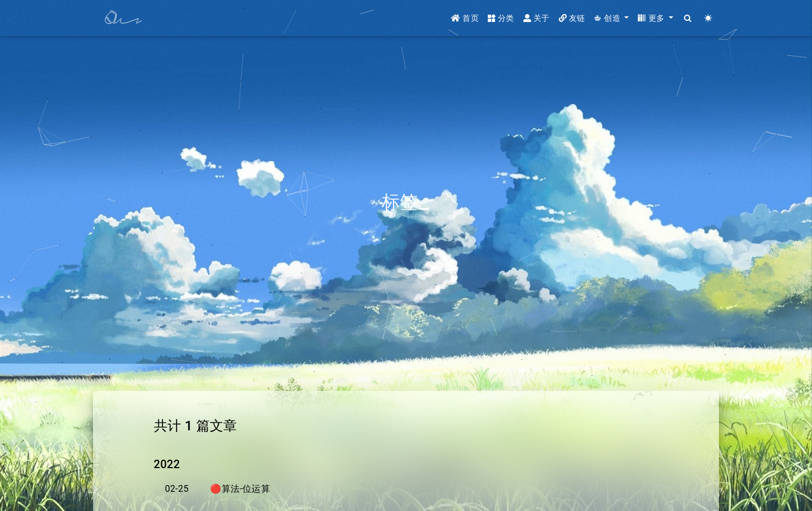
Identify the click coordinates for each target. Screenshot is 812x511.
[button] (611, 18)
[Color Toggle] (709, 18)
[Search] (688, 18)
